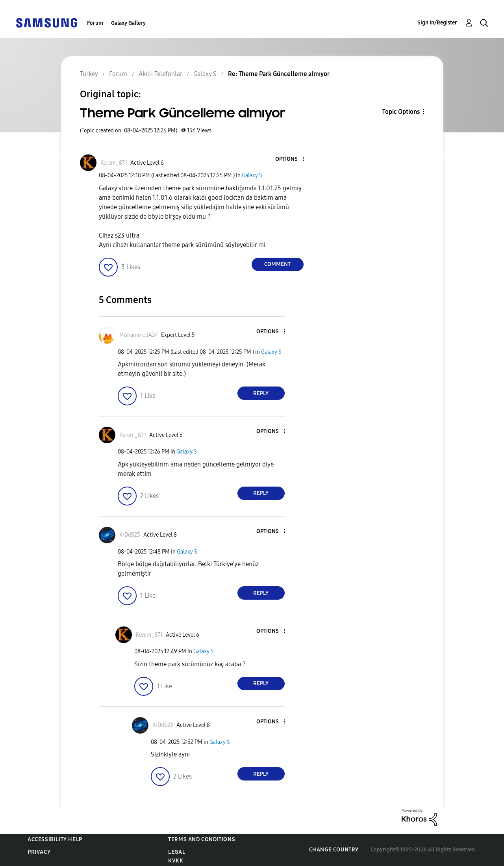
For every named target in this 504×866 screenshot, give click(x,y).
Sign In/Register (437, 23)
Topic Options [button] (401, 112)
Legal (177, 852)
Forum (95, 23)
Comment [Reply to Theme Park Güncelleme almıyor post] (277, 264)
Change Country (334, 850)
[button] (290, 159)
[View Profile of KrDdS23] (130, 535)
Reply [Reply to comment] (261, 393)
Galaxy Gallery (128, 23)
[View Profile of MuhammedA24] (139, 335)
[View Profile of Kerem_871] (114, 163)
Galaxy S (252, 176)
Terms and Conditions (202, 839)
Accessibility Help (55, 839)
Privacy (39, 852)
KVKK (176, 861)
